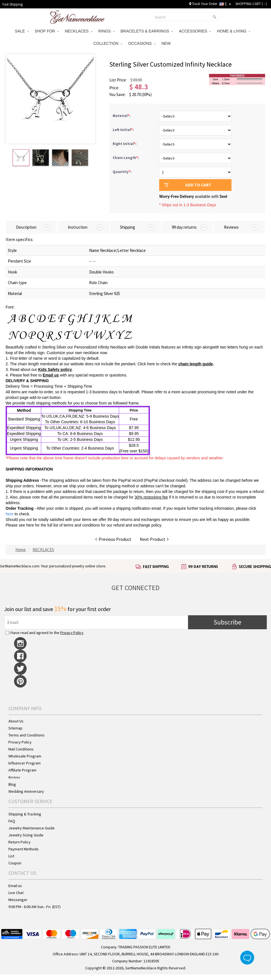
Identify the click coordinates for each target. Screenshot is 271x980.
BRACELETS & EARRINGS (147, 31)
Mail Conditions (21, 749)
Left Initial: (124, 130)
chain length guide (196, 364)
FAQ (12, 821)
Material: (122, 116)
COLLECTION (108, 43)
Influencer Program (25, 763)
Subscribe (227, 622)
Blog (12, 784)
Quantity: (122, 172)
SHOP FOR (47, 31)
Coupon (15, 863)
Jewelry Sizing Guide (26, 835)
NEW (167, 43)
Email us (51, 375)
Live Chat (16, 893)
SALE (22, 31)
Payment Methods (24, 849)
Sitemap (15, 728)
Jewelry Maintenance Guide (32, 828)
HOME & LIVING (234, 31)
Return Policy (19, 842)
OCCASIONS (142, 43)
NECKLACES (79, 31)
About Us (16, 721)
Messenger (18, 900)
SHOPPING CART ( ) (251, 4)
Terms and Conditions (26, 735)
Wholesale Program (25, 756)
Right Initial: (125, 144)
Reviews (14, 777)
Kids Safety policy (55, 369)
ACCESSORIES (195, 31)
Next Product (154, 539)
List (11, 856)
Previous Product (113, 539)
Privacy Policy (72, 633)
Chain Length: (126, 158)
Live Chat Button (247, 958)
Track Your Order (203, 4)
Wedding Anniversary (26, 791)
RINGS (106, 31)
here (30, 525)
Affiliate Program (22, 770)
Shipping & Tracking (25, 814)
